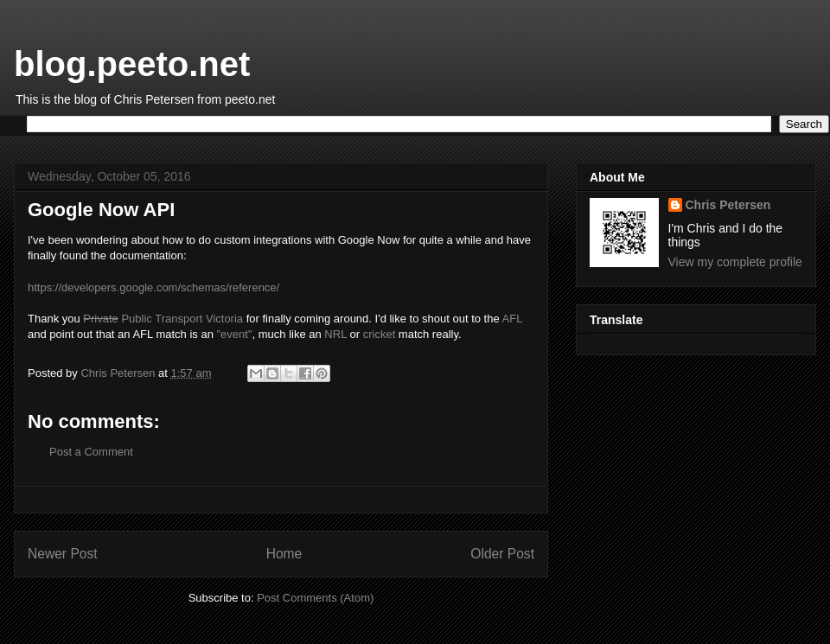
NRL (335, 334)
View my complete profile (735, 262)
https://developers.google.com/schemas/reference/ (153, 287)
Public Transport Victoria (163, 319)
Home (284, 554)
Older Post (502, 554)
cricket (380, 334)
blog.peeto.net (132, 64)
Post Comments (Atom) (315, 598)
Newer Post (63, 554)
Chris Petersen (728, 205)
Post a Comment (91, 452)
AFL (512, 319)
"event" (235, 334)
